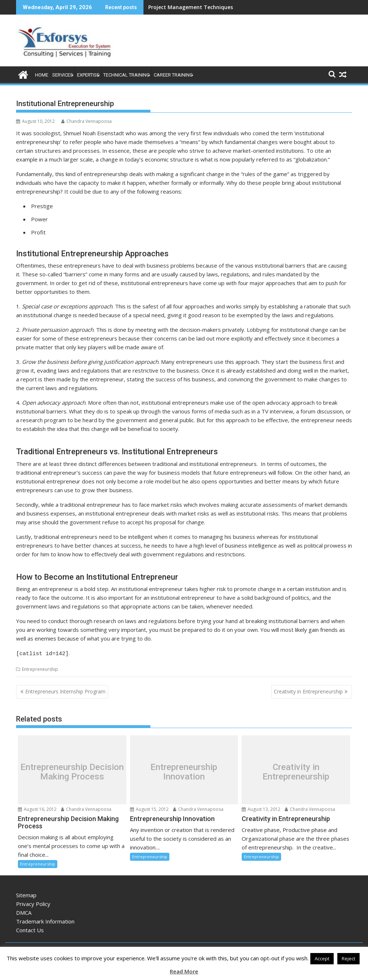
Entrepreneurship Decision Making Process (72, 771)
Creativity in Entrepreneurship (308, 690)
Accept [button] (322, 958)
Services (63, 75)
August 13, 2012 (261, 808)
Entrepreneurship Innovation (184, 771)
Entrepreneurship (40, 668)
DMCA (24, 911)
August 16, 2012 (37, 808)
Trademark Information (45, 920)
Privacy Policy (33, 903)
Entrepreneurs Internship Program (65, 690)
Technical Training (126, 75)
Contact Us (30, 929)
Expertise (88, 75)
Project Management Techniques (191, 7)
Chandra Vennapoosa (87, 121)
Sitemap (26, 894)
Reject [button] (348, 958)
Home (42, 75)
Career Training (173, 75)
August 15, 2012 (149, 808)
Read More (184, 971)
